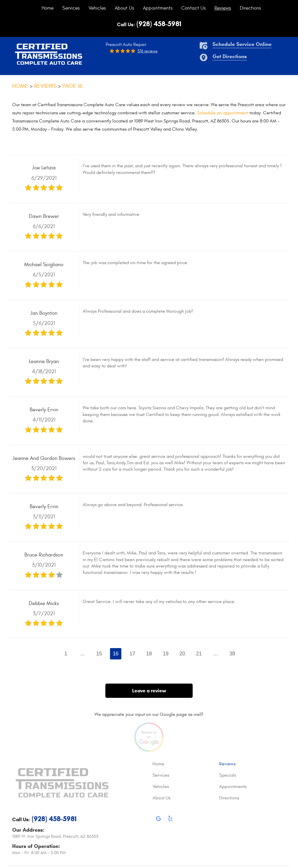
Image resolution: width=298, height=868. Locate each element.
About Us (124, 8)
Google (158, 820)
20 (182, 654)
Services (71, 8)
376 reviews (147, 51)
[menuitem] (48, 8)
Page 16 (72, 86)
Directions (250, 8)
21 (199, 654)
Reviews (223, 8)
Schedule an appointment (223, 113)
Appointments (158, 8)
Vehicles (97, 8)
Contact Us (194, 8)
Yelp (170, 820)
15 (99, 654)
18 (149, 654)
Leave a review (149, 691)
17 (132, 654)
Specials (228, 775)
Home (48, 8)
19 (166, 654)
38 (232, 654)
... (83, 654)
